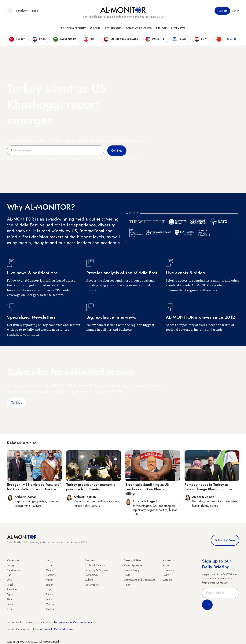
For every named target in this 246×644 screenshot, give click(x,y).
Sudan (49, 594)
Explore (161, 29)
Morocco (51, 604)
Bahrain (50, 575)
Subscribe (222, 11)
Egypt (10, 594)
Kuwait (50, 580)
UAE (9, 580)
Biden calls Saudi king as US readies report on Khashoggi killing (148, 489)
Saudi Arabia (14, 570)
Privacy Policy (132, 570)
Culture (95, 29)
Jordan (50, 565)
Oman (49, 570)
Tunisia (50, 599)
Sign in (235, 11)
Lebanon (12, 604)
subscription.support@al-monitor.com (72, 622)
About (166, 565)
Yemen (50, 585)
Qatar (10, 599)
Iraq (48, 560)
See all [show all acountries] (231, 40)
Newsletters (22, 11)
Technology (113, 29)
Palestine (12, 589)
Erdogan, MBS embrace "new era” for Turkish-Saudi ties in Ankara (34, 487)
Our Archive (92, 585)
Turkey (11, 565)
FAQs (127, 575)
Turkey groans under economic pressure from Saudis (91, 487)
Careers (167, 580)
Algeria (50, 609)
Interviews (178, 29)
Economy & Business (139, 29)
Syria (10, 609)
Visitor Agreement (134, 565)
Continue (17, 403)
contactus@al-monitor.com (58, 629)
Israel (10, 585)
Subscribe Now (225, 540)
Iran (9, 575)
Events (35, 11)
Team (166, 575)
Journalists (168, 570)
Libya (49, 589)
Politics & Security (73, 29)
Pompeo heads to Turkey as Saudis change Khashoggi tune (208, 487)
